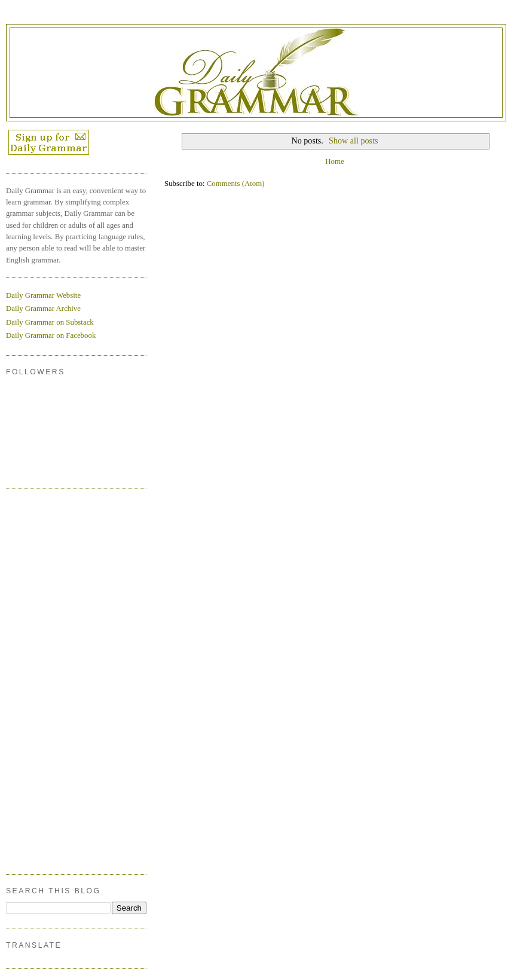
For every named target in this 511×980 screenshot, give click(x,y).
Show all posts (354, 141)
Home (334, 161)
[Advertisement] (54, 679)
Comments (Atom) (236, 184)
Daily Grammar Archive (43, 309)
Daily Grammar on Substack (50, 322)
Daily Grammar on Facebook (51, 335)
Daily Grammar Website (43, 295)
